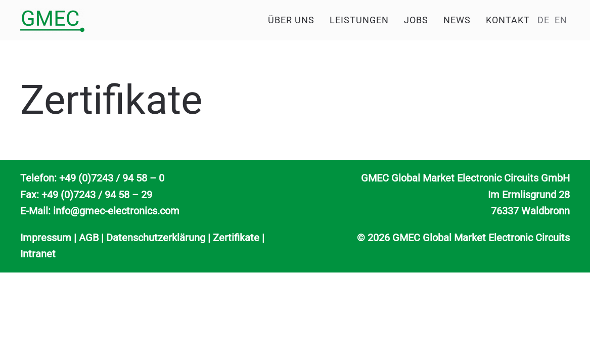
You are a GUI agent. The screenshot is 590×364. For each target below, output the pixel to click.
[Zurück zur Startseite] (52, 20)
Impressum (46, 238)
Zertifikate (236, 238)
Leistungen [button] (359, 20)
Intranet (38, 254)
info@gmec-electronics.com (116, 211)
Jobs (416, 20)
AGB (89, 238)
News (457, 20)
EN (561, 20)
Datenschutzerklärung (156, 238)
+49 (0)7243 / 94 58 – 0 (112, 178)
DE (543, 20)
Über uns (291, 20)
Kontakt (508, 20)
